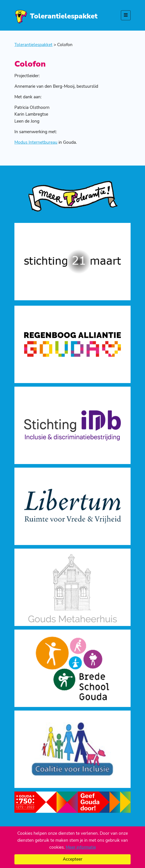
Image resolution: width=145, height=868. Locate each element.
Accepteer (73, 859)
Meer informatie (81, 847)
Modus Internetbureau (36, 142)
